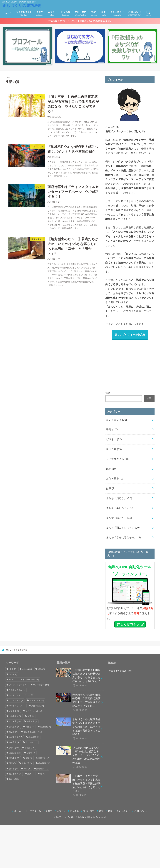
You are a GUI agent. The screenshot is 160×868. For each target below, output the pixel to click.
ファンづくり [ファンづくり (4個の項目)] (37, 700)
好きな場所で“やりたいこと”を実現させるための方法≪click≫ (80, 21)
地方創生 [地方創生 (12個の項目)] (31, 742)
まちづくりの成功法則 (22, 5)
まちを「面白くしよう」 (123, 528)
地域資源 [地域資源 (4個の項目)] (14, 742)
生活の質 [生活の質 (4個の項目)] (27, 763)
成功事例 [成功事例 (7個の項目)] (14, 758)
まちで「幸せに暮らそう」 (123, 538)
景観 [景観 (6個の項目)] (29, 758)
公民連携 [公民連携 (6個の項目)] (14, 727)
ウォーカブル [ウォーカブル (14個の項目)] (41, 685)
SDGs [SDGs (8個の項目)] (13, 674)
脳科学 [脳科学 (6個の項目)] (13, 769)
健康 (111, 488)
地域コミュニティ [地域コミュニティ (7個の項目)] (33, 732)
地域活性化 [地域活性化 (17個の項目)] (16, 737)
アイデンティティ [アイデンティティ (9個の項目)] (18, 685)
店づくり (114, 449)
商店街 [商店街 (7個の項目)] (13, 732)
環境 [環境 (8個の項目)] (12, 763)
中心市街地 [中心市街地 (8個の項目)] (15, 716)
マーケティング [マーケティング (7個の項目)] (17, 706)
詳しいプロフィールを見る (130, 335)
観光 (111, 469)
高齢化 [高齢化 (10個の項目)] (14, 779)
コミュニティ (116, 420)
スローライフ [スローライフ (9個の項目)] (16, 700)
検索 (108, 393)
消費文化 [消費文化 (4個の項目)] (44, 758)
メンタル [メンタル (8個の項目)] (14, 711)
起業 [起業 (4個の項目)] (31, 774)
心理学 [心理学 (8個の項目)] (31, 753)
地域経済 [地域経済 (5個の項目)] (34, 737)
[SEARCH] (148, 13)
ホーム (8, 13)
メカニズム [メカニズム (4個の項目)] (38, 706)
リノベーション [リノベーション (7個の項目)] (34, 711)
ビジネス (114, 439)
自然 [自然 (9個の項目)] (27, 769)
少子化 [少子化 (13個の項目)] (14, 748)
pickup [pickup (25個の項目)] (27, 669)
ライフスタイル (118, 459)
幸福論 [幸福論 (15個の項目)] (30, 748)
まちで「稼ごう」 (119, 518)
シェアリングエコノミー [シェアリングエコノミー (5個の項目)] (21, 695)
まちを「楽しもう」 (120, 508)
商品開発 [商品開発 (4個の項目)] (45, 727)
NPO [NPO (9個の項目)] (12, 669)
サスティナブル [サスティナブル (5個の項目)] (17, 690)
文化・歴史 (115, 479)
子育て (112, 430)
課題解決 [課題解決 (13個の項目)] (42, 769)
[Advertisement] (130, 365)
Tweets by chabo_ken (120, 671)
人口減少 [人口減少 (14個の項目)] (15, 721)
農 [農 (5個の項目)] (43, 774)
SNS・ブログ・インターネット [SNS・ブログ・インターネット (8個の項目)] (24, 680)
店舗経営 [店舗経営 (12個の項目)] (15, 753)
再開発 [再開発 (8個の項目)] (30, 727)
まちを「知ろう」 (119, 498)
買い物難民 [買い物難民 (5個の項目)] (15, 774)
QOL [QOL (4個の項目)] (41, 669)
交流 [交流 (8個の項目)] (31, 716)
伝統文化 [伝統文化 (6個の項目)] (32, 721)
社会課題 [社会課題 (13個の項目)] (44, 763)
